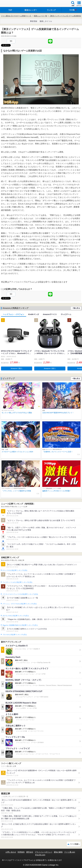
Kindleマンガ (34, 314)
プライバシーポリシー (44, 852)
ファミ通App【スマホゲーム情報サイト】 (16, 16)
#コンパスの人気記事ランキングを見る (15, 570)
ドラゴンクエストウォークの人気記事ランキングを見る (20, 594)
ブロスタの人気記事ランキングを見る (15, 635)
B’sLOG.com (40, 855)
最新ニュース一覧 (40, 16)
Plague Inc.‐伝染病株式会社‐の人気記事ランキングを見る (20, 625)
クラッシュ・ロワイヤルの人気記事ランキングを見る (20, 604)
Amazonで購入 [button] (17, 368)
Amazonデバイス (50, 314)
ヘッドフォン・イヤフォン (14, 314)
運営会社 (30, 852)
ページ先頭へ (75, 844)
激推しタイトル (46, 21)
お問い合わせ (11, 852)
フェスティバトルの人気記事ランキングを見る (17, 582)
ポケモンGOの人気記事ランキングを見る (16, 616)
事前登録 (34, 21)
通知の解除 (58, 852)
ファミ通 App (9, 4)
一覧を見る (76, 308)
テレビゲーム (66, 314)
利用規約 (21, 852)
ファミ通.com (70, 852)
